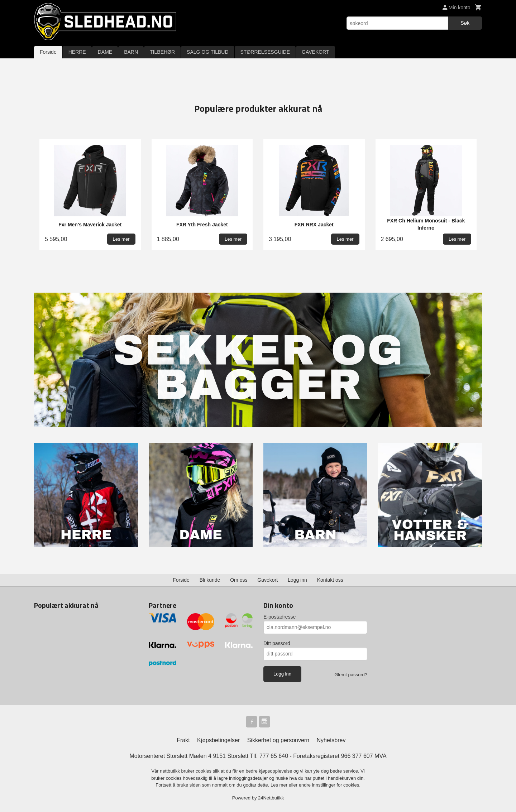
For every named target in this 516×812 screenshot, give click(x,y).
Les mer (280, 785)
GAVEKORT (316, 52)
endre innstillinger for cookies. (330, 785)
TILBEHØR (162, 52)
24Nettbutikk (271, 798)
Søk (465, 23)
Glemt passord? (351, 675)
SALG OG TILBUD (207, 52)
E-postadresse (279, 617)
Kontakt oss (330, 580)
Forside (48, 52)
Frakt (183, 740)
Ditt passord (277, 643)
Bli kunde (210, 580)
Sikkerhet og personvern (278, 740)
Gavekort (267, 580)
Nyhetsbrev (331, 740)
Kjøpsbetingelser (218, 740)
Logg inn (297, 580)
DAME (105, 52)
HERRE (77, 52)
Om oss (239, 580)
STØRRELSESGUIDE (265, 52)
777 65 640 (274, 756)
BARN (131, 52)
